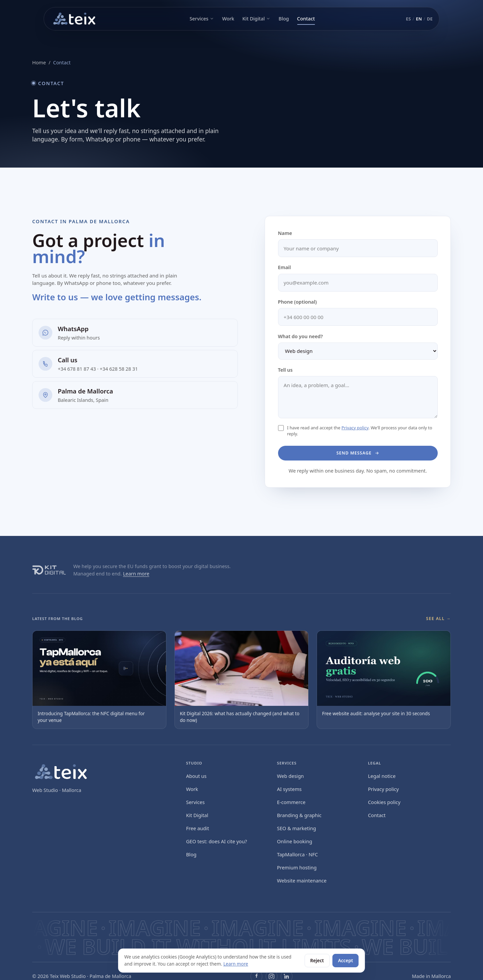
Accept (346, 960)
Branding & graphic (299, 815)
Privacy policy (355, 428)
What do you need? (301, 336)
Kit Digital (256, 19)
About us (196, 776)
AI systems (289, 789)
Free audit (198, 828)
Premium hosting (297, 867)
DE (430, 19)
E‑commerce (291, 802)
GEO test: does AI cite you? (217, 841)
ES (408, 19)
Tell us (285, 370)
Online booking (295, 841)
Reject (317, 960)
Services (202, 19)
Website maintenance (302, 880)
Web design (290, 776)
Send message (358, 453)
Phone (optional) (298, 302)
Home (39, 63)
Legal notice (382, 776)
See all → (438, 619)
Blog (284, 19)
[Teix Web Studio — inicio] (75, 19)
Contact (306, 19)
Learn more (136, 574)
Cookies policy (384, 802)
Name (285, 233)
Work (228, 19)
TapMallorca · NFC (298, 854)
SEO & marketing (297, 828)
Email (284, 267)
